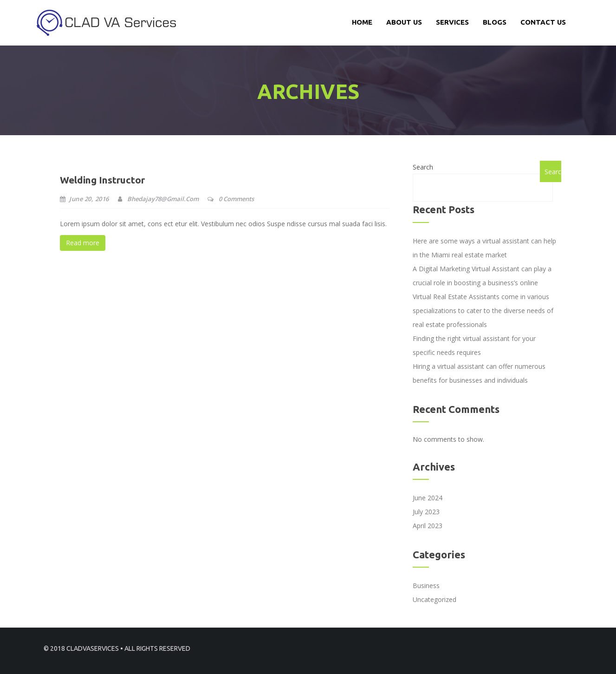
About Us (404, 22)
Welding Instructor (102, 180)
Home (362, 22)
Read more (83, 243)
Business (426, 586)
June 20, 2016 (84, 199)
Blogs (495, 22)
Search (423, 167)
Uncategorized (434, 599)
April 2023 (428, 526)
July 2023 (426, 512)
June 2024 (428, 498)
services (452, 22)
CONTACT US (543, 22)
